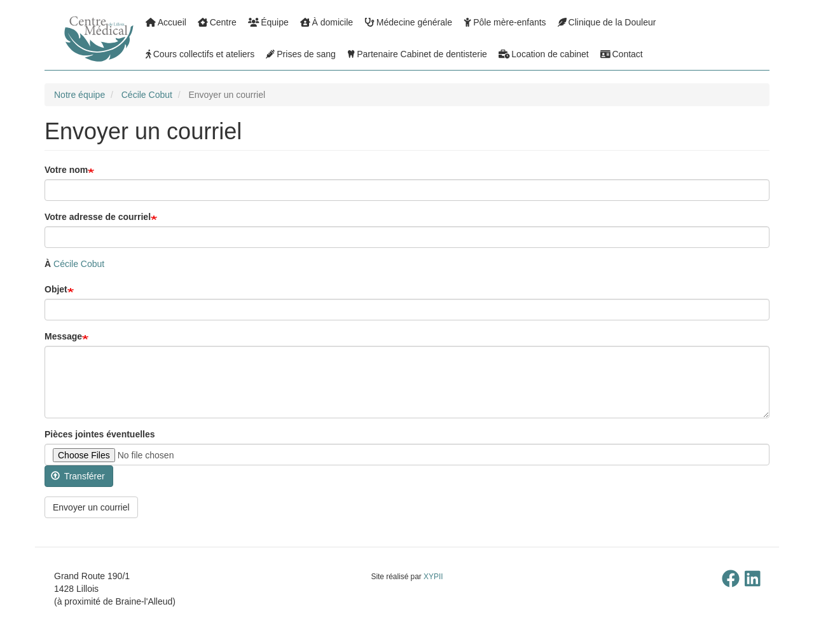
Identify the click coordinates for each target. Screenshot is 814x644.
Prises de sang (301, 54)
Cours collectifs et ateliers (200, 54)
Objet (56, 289)
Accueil (166, 22)
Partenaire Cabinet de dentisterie (417, 54)
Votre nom (66, 170)
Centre (217, 22)
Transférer (78, 476)
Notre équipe (79, 95)
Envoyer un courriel (91, 507)
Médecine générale (408, 22)
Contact (622, 54)
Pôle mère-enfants (505, 22)
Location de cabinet (544, 54)
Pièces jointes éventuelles (100, 434)
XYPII (433, 577)
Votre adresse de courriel (98, 217)
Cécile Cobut (147, 95)
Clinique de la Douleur (607, 22)
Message (63, 336)
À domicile (327, 22)
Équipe (268, 22)
